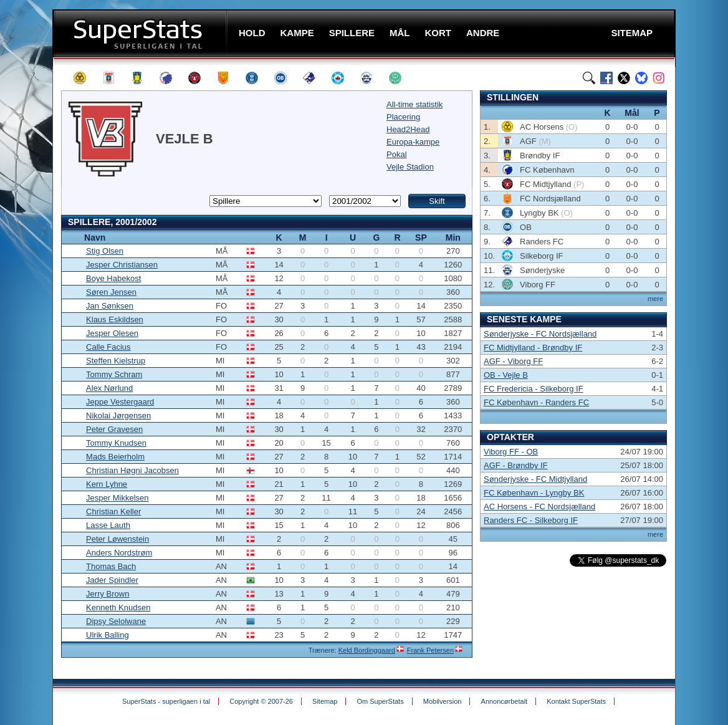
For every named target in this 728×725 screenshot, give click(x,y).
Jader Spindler (112, 580)
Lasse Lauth (108, 525)
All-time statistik (414, 104)
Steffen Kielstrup (116, 361)
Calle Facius (108, 347)
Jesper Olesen (112, 333)
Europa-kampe (413, 142)
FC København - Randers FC (536, 402)
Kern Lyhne (107, 484)
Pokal (397, 154)
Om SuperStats (380, 701)
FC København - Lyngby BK (534, 493)
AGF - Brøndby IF (516, 465)
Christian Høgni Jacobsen (132, 470)
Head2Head (408, 129)
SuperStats (141, 33)
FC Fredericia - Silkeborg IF (534, 389)
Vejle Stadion (410, 167)
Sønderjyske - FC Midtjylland (535, 479)
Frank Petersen (430, 650)
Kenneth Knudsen (118, 607)
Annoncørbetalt (505, 701)
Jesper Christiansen (122, 265)
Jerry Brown (108, 594)
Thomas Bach (111, 566)
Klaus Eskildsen (115, 319)
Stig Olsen (105, 251)
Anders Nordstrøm (119, 553)
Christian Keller (113, 511)
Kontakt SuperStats (576, 701)
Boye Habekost (113, 278)
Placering (403, 117)
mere (655, 299)
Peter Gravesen (114, 429)
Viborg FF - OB (511, 452)
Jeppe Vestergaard (120, 402)
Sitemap (325, 701)
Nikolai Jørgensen (118, 415)
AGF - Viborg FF (513, 361)
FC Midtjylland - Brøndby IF (533, 348)
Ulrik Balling (108, 635)
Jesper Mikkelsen (117, 498)
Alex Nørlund (109, 388)
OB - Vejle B (506, 375)
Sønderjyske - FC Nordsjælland (540, 334)
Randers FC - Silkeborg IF (531, 520)
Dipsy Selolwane (116, 621)
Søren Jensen (111, 292)
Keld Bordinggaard (367, 650)
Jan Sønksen (110, 306)
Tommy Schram (114, 374)
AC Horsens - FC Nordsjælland (539, 507)
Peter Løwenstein (117, 539)
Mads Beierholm (115, 457)
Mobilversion (443, 701)
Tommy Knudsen (116, 443)
